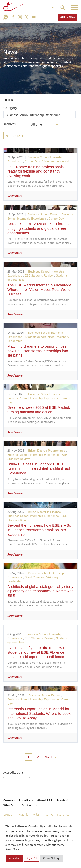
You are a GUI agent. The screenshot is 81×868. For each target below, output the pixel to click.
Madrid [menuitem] (24, 814)
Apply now (68, 17)
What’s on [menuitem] (10, 805)
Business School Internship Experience (33, 398)
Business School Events (43, 214)
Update (18, 136)
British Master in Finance (44, 512)
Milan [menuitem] (37, 814)
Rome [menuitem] (49, 814)
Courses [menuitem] (9, 800)
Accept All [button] (15, 858)
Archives (10, 124)
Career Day (32, 161)
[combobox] (39, 115)
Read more (15, 196)
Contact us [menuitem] (29, 805)
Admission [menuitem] (64, 800)
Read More (12, 849)
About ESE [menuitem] (45, 800)
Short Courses (34, 577)
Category (10, 108)
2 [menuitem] (38, 757)
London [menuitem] (9, 814)
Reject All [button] (32, 858)
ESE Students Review (39, 275)
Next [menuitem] (48, 757)
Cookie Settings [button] (52, 858)
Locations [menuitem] (26, 800)
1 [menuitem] (29, 757)
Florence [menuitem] (63, 814)
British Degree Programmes (47, 451)
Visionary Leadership (56, 161)
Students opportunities (40, 337)
